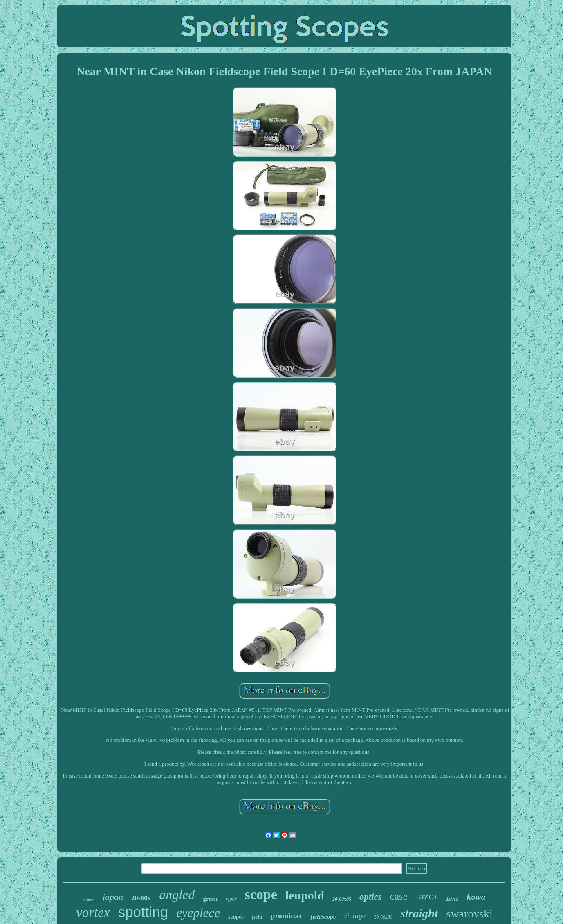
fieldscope (323, 917)
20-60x (141, 898)
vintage (355, 916)
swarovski (469, 914)
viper (231, 899)
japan (113, 897)
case (399, 896)
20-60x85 (342, 899)
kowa (476, 897)
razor (427, 896)
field (257, 917)
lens (452, 899)
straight (419, 913)
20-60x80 (383, 917)
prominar (287, 916)
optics (371, 897)
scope (261, 894)
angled (177, 895)
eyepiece (198, 913)
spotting (143, 912)
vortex (93, 913)
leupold (305, 895)
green (210, 899)
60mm (89, 900)
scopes (236, 917)
